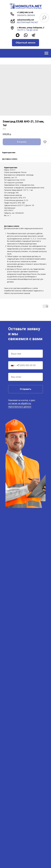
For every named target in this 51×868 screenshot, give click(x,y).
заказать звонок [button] (26, 15)
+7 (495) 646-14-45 (25, 12)
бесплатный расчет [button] (28, 22)
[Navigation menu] (46, 53)
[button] (26, 43)
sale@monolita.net (26, 20)
